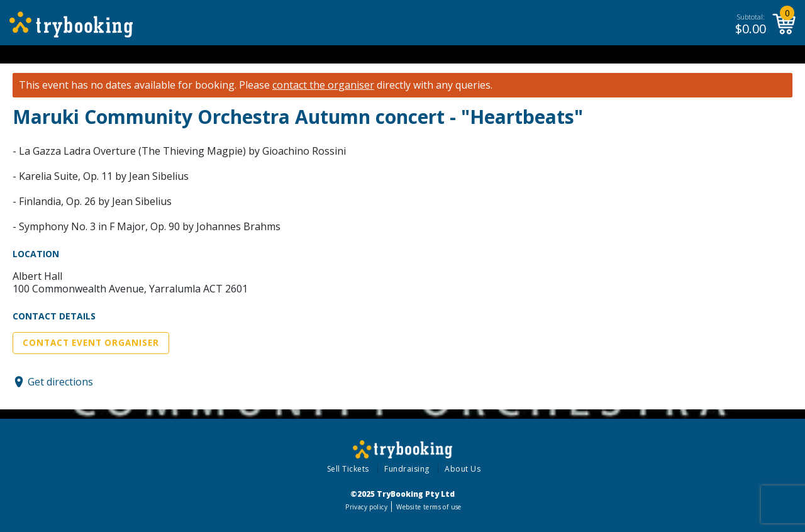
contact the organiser (323, 85)
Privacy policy (366, 507)
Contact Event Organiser (91, 343)
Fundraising (407, 469)
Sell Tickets (348, 469)
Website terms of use (429, 507)
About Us (463, 469)
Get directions (60, 382)
